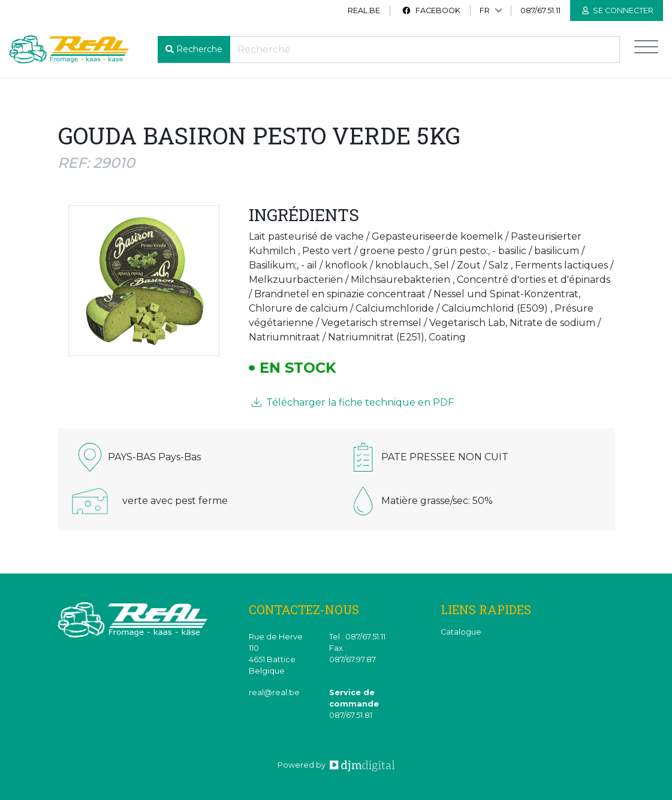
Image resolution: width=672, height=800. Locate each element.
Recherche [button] (199, 49)
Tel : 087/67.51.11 (357, 637)
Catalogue (461, 632)
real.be (364, 10)
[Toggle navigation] (646, 49)
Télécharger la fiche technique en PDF (353, 402)
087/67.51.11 (540, 10)
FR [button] (485, 10)
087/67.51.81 (351, 715)
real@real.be (274, 692)
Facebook (431, 10)
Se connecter (618, 10)
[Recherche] (425, 49)
